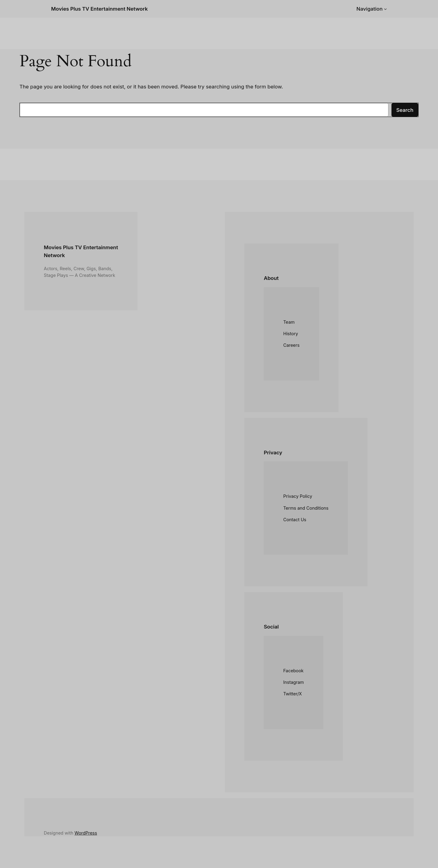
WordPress (86, 833)
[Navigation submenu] (385, 9)
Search (405, 110)
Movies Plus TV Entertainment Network (99, 9)
